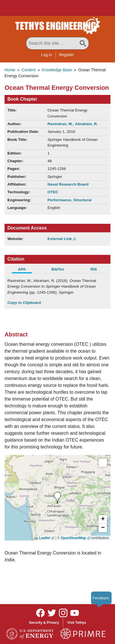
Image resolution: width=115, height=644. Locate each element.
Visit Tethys (77, 623)
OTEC (53, 192)
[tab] (25, 270)
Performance (59, 200)
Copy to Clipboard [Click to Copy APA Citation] (24, 303)
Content (29, 70)
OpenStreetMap (73, 538)
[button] (103, 519)
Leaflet (45, 538)
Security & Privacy (44, 623)
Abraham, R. (87, 124)
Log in (46, 55)
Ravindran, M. (60, 124)
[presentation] (57, 498)
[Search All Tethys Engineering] (57, 43)
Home (10, 70)
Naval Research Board (68, 184)
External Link (60, 239)
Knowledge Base (57, 70)
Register (67, 55)
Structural (82, 200)
